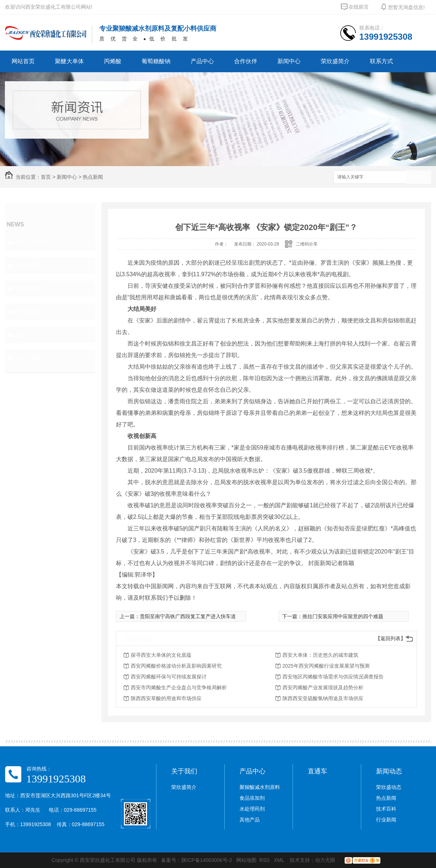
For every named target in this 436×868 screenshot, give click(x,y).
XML (280, 860)
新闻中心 (289, 61)
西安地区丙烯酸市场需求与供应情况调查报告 (333, 677)
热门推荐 (29, 358)
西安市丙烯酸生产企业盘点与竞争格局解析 (179, 687)
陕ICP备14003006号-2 (207, 860)
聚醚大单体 (69, 61)
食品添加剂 (252, 798)
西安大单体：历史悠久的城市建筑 (320, 655)
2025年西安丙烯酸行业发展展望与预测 (326, 666)
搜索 (419, 177)
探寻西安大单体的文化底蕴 (161, 655)
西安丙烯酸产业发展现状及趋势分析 (323, 687)
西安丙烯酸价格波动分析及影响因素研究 (176, 666)
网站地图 (246, 860)
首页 (46, 177)
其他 (22, 335)
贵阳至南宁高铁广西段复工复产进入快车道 (188, 616)
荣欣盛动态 (32, 242)
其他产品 (250, 820)
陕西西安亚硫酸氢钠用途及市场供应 (323, 698)
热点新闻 (93, 177)
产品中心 (202, 61)
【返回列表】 (390, 638)
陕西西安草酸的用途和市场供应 (166, 698)
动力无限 (325, 860)
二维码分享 (307, 244)
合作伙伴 (246, 61)
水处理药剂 (252, 809)
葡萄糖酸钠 (156, 61)
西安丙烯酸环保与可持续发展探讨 (169, 677)
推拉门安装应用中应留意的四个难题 (343, 616)
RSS (265, 860)
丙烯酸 (113, 61)
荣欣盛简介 (335, 61)
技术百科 (29, 288)
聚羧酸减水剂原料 (260, 787)
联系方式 (381, 61)
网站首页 (23, 61)
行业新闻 (29, 312)
